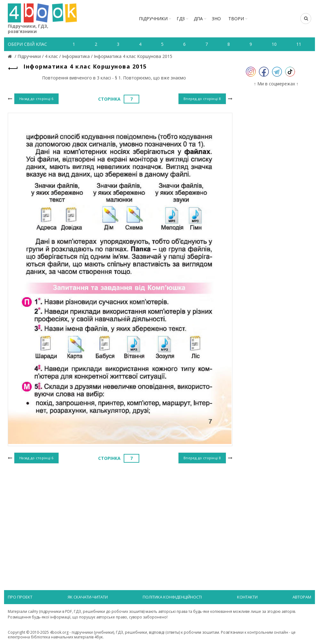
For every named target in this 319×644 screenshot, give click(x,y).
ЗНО (216, 19)
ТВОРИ (236, 19)
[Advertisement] (120, 516)
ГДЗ (181, 19)
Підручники (153, 19)
